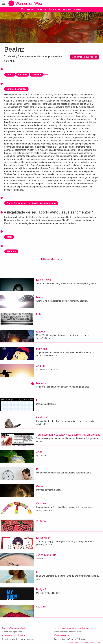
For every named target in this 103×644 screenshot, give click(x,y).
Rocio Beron (43, 280)
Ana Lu (40, 366)
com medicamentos (16, 89)
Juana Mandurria (46, 555)
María (39, 297)
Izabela (40, 332)
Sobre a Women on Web (14, 628)
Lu (38, 400)
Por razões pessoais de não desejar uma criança (31, 203)
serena (10, 74)
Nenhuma (11, 251)
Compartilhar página (52, 259)
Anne (39, 452)
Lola (39, 314)
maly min (41, 349)
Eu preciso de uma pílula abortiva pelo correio (51, 9)
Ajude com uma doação (13, 635)
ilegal (9, 237)
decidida (23, 74)
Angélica (41, 521)
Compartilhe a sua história (84, 57)
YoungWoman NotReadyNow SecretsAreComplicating (68, 435)
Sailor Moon (43, 538)
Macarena (42, 383)
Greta (39, 486)
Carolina (41, 503)
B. (37, 469)
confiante (37, 74)
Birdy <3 (41, 589)
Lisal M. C (42, 417)
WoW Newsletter (62, 635)
